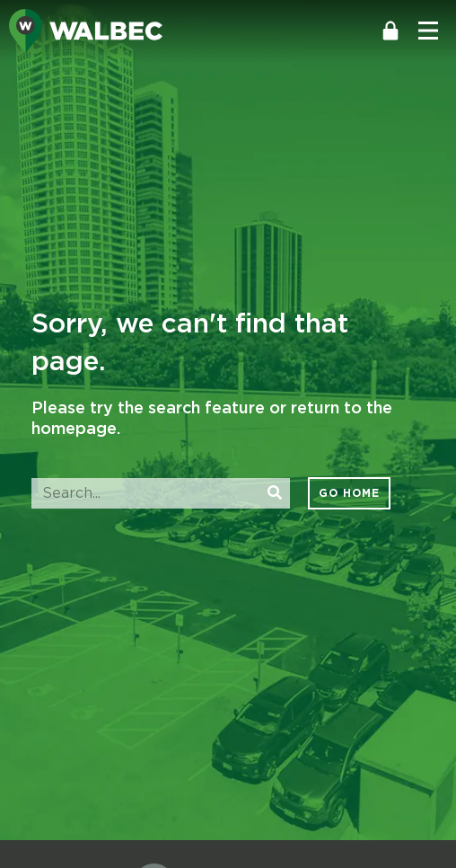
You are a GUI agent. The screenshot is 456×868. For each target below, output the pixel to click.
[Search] (275, 493)
